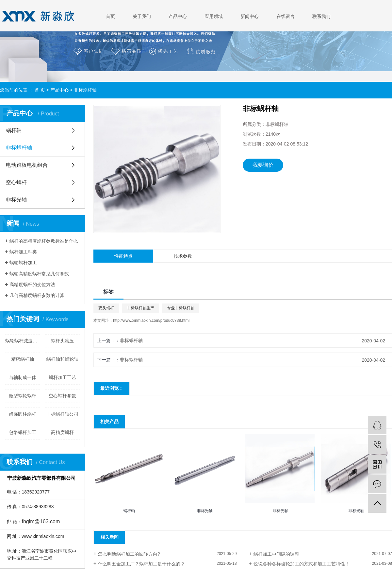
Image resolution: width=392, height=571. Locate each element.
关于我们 (142, 16)
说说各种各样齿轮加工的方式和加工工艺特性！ (302, 564)
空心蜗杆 (16, 182)
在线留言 (286, 16)
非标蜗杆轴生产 (140, 308)
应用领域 (214, 16)
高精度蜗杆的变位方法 (32, 285)
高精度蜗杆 (62, 432)
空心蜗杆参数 (62, 396)
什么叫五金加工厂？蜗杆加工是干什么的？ (141, 564)
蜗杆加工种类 (23, 252)
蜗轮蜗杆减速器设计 (23, 341)
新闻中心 (250, 16)
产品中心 (178, 16)
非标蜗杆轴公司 (62, 414)
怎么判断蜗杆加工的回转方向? (129, 554)
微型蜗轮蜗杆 (23, 396)
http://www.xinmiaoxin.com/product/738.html (151, 320)
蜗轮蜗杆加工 (23, 263)
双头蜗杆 (106, 308)
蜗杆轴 (14, 130)
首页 (110, 16)
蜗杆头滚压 (62, 341)
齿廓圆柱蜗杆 (23, 414)
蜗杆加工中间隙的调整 (276, 554)
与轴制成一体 (23, 377)
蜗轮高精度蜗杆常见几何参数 (39, 274)
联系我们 (321, 16)
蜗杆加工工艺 (62, 377)
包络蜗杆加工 (23, 432)
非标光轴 (16, 200)
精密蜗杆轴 (23, 359)
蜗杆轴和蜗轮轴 (62, 359)
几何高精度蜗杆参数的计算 (37, 295)
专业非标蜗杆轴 (181, 308)
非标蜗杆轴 (85, 90)
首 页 (40, 90)
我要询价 (263, 165)
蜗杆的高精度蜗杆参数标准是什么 (44, 241)
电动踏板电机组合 (27, 165)
